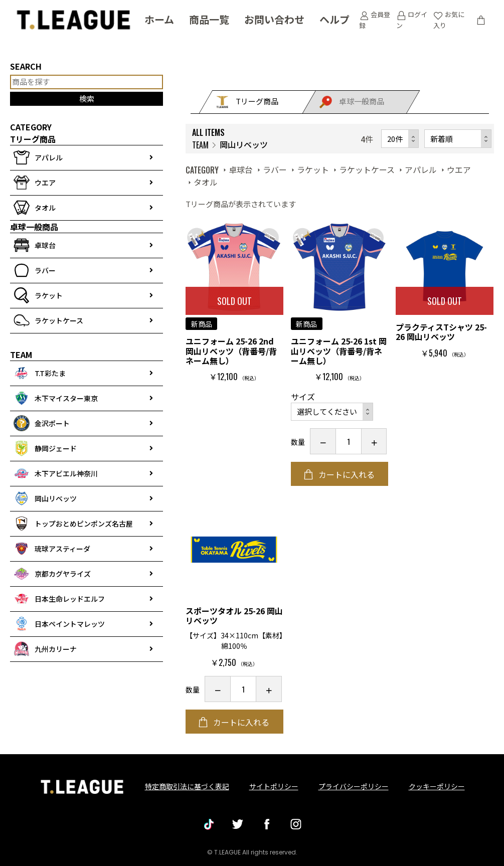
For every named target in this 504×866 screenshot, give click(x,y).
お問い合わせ (274, 20)
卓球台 (241, 169)
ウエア (459, 169)
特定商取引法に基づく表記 (187, 786)
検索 (87, 99)
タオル (206, 182)
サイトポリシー (274, 786)
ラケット (313, 169)
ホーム (159, 20)
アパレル (421, 169)
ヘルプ (334, 20)
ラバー (275, 169)
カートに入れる (346, 474)
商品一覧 (209, 20)
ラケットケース (367, 169)
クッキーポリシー (437, 786)
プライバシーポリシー (354, 786)
